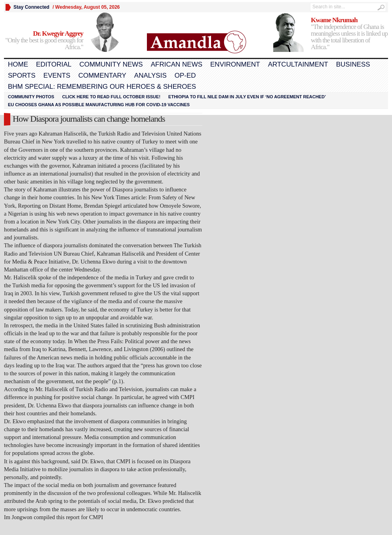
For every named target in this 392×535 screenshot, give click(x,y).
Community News (111, 64)
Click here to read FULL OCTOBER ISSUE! (111, 97)
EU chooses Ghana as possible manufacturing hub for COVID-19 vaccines (99, 105)
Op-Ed (185, 75)
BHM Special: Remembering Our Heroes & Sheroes (102, 87)
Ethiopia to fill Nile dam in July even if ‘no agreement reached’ (247, 97)
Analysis (150, 75)
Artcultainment (298, 64)
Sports (22, 75)
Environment (235, 64)
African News (177, 64)
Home (18, 64)
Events (57, 75)
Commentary (102, 75)
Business (353, 64)
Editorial (54, 64)
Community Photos (31, 97)
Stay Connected (31, 7)
